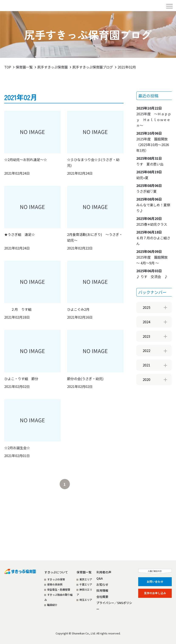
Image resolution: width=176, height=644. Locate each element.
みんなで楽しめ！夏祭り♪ (153, 205)
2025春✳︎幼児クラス (152, 221)
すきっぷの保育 (56, 579)
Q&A (100, 578)
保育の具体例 (55, 584)
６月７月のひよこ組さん (153, 238)
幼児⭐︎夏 (149, 175)
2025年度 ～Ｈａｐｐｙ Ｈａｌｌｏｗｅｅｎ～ (154, 116)
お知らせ (102, 584)
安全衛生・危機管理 (59, 589)
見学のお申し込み (155, 593)
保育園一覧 (24, 67)
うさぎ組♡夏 (149, 188)
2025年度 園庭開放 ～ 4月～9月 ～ (154, 257)
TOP (8, 67)
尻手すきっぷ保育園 (53, 67)
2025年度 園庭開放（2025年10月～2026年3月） (153, 142)
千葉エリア (86, 584)
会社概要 (102, 597)
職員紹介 (52, 605)
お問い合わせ (155, 581)
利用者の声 (104, 572)
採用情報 (102, 590)
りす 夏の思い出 (150, 161)
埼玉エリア (86, 599)
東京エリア (86, 579)
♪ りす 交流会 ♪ (152, 273)
